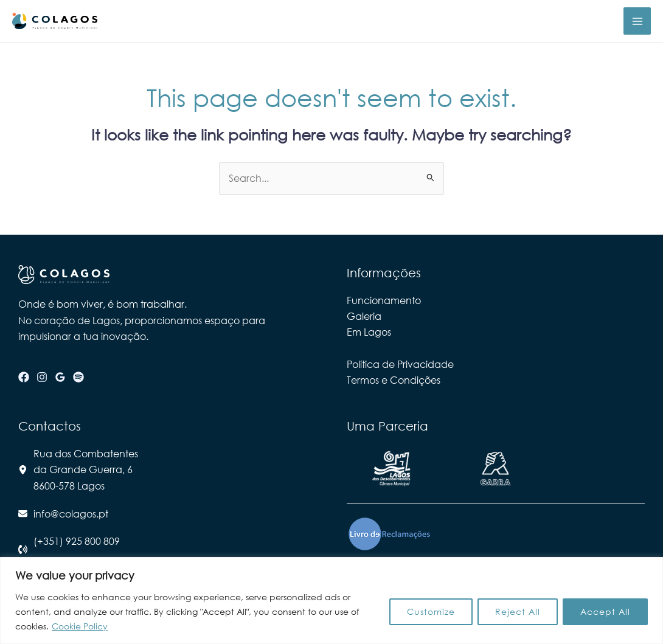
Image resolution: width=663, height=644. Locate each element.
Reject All (518, 611)
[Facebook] (24, 377)
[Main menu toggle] (637, 21)
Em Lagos (369, 332)
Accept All (605, 611)
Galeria (364, 316)
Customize (431, 611)
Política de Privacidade (400, 364)
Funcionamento (384, 300)
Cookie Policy (80, 626)
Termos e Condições (394, 380)
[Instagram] (42, 377)
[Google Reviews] (60, 377)
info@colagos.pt (71, 514)
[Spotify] (78, 377)
